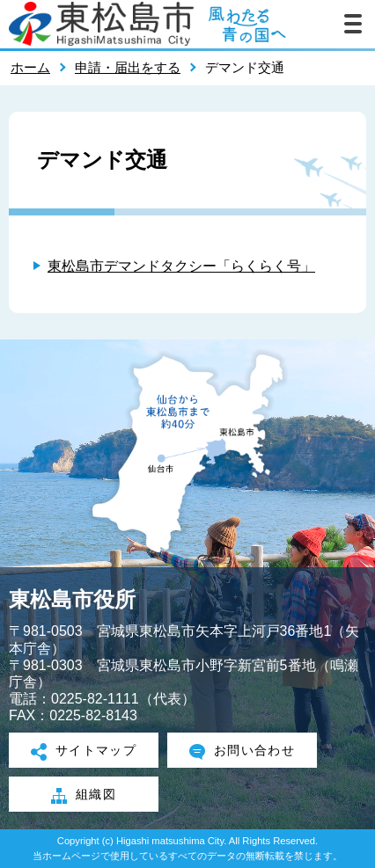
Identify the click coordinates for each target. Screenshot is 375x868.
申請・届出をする (128, 67)
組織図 (84, 796)
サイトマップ (84, 752)
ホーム (30, 67)
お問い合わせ (243, 752)
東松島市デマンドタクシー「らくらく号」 (181, 266)
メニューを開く (353, 24)
